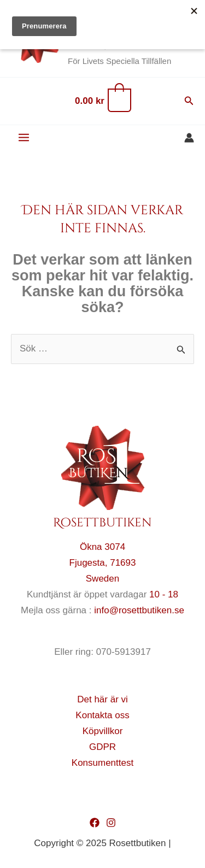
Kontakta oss (102, 715)
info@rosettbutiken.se (139, 610)
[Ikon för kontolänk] (189, 138)
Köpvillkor (103, 731)
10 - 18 (164, 594)
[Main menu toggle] (24, 138)
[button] (189, 101)
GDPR (102, 747)
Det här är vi (102, 699)
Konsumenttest (102, 763)
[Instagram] (111, 823)
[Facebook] (95, 823)
